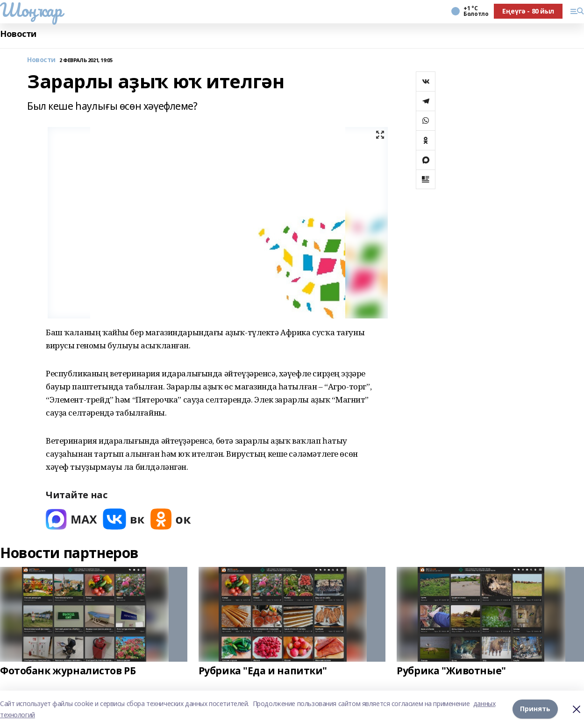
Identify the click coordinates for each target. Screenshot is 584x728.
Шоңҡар (31, 10)
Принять (535, 709)
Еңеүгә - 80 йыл (528, 11)
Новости (18, 34)
